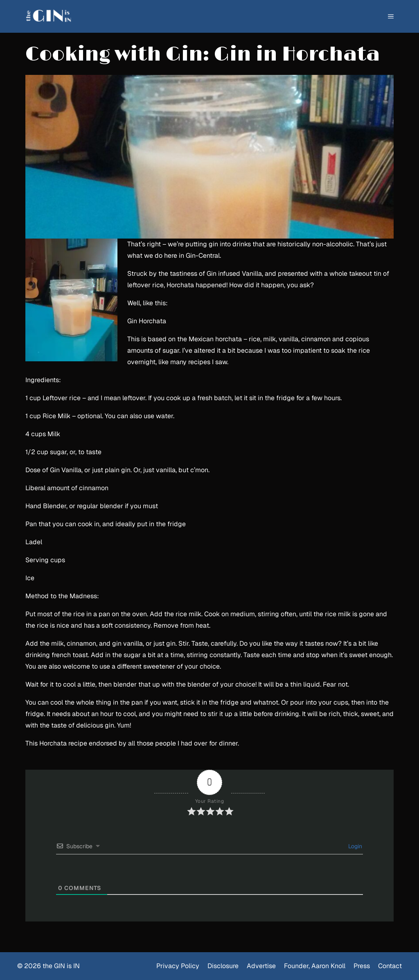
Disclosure (223, 966)
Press (362, 966)
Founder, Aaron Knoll (315, 966)
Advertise (261, 966)
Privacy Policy (178, 966)
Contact (390, 966)
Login (354, 846)
